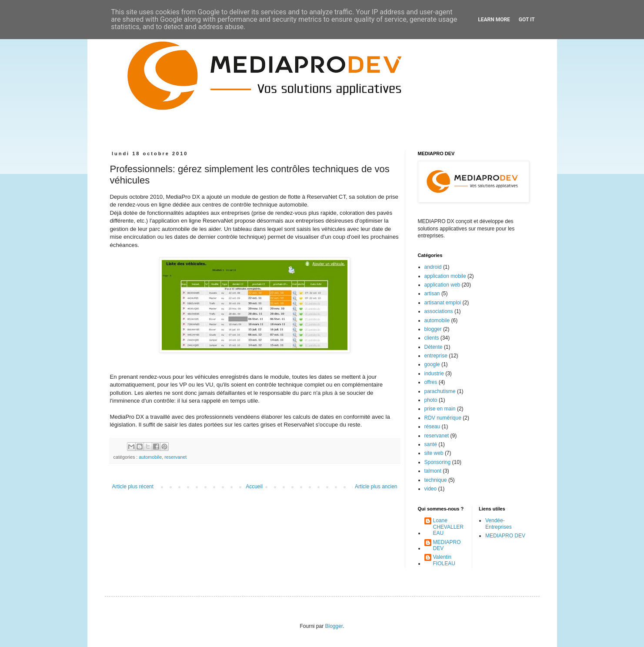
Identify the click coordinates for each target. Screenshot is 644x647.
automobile (150, 457)
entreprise (436, 356)
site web (434, 453)
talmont (433, 471)
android (433, 267)
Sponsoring (438, 462)
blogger (433, 329)
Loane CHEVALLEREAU (448, 527)
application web (442, 285)
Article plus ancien (376, 487)
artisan (432, 293)
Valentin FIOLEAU (444, 560)
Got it (527, 20)
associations (439, 311)
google (432, 364)
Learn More (494, 20)
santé (431, 444)
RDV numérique (443, 418)
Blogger (334, 626)
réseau (432, 427)
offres (431, 382)
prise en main (440, 409)
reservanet (175, 457)
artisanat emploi (443, 303)
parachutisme (440, 391)
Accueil (254, 487)
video (431, 489)
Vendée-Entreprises (499, 524)
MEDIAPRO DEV (447, 545)
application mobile (445, 276)
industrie (434, 374)
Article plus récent (133, 487)
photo (431, 400)
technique (436, 480)
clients (432, 338)
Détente (434, 347)
